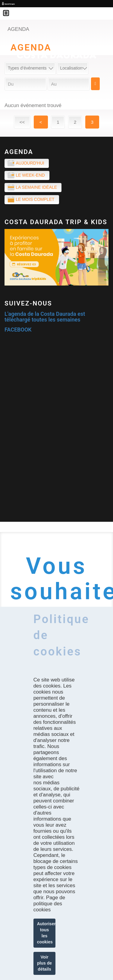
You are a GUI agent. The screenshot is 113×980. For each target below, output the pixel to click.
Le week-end (30, 175)
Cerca (95, 84)
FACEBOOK (18, 330)
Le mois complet (35, 199)
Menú (9, 9)
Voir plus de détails (44, 963)
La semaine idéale (36, 187)
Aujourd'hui (30, 163)
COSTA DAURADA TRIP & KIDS (56, 222)
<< (22, 122)
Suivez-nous (28, 303)
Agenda (19, 152)
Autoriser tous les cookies (46, 933)
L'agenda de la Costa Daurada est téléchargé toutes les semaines (45, 317)
